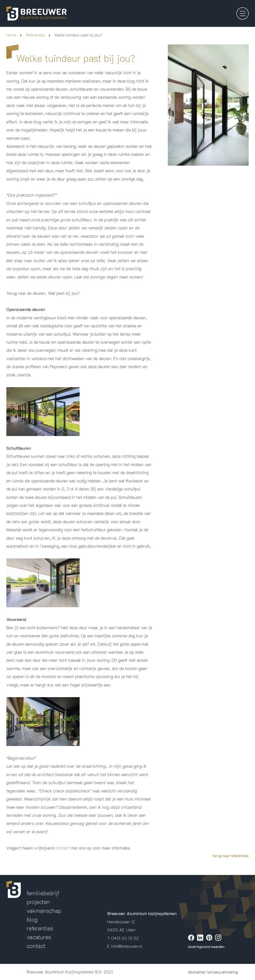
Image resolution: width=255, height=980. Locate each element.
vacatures (39, 937)
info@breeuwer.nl (127, 946)
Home (11, 35)
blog (32, 919)
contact (63, 848)
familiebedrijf (43, 893)
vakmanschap (44, 911)
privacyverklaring (223, 972)
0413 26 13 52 (125, 938)
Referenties (35, 35)
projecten (38, 902)
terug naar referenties (231, 856)
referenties (40, 928)
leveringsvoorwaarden (206, 946)
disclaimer (197, 972)
